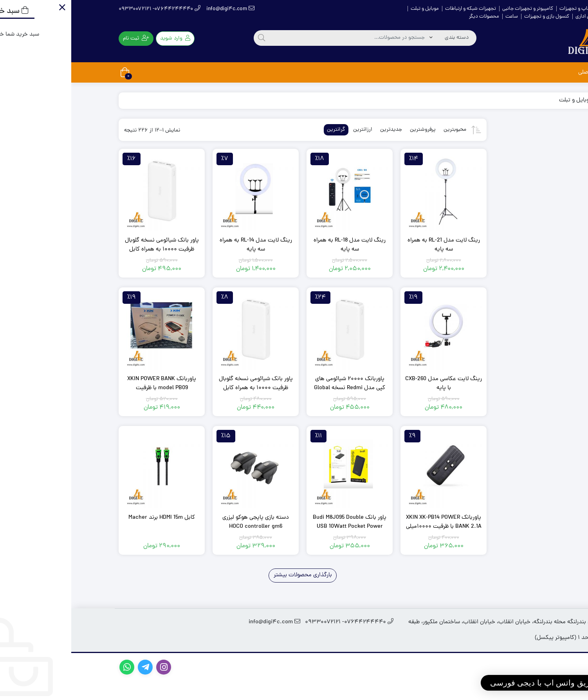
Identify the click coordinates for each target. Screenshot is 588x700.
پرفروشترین (352, 130)
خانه (536, 9)
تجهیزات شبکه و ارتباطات (399, 9)
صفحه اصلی (521, 73)
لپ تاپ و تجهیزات (507, 9)
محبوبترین (384, 130)
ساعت (440, 17)
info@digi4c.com (159, 9)
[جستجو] (190, 38)
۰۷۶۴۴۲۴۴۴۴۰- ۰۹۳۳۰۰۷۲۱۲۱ (88, 9)
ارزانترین (291, 130)
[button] (495, 683)
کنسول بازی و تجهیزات (475, 17)
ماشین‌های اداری (521, 17)
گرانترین (265, 130)
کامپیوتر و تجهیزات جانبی (456, 9)
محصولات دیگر (413, 17)
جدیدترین (320, 130)
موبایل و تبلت (354, 9)
